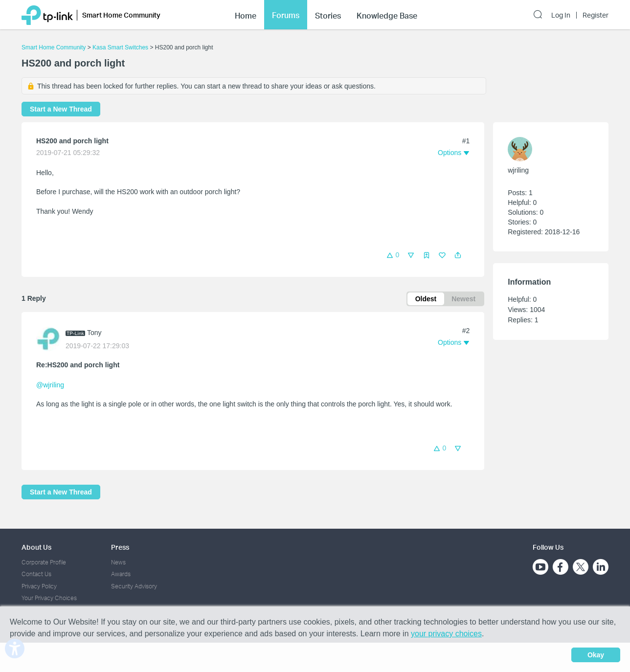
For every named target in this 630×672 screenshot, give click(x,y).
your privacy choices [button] (446, 634)
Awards (121, 574)
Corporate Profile (44, 562)
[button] (458, 255)
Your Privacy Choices (49, 598)
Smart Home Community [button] (121, 15)
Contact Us (36, 574)
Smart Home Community (54, 47)
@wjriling (50, 385)
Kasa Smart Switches (120, 47)
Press (120, 547)
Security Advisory (134, 586)
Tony (94, 333)
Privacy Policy (39, 586)
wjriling (518, 170)
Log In (561, 15)
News (118, 562)
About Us (36, 547)
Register (596, 15)
